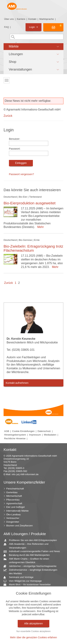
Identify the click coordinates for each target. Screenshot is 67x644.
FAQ (7, 27)
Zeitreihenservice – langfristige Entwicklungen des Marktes (32, 572)
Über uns (9, 19)
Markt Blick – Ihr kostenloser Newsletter (28, 585)
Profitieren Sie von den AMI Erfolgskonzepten (32, 540)
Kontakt (32, 19)
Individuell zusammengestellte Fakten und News (33, 551)
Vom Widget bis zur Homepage (24, 581)
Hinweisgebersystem (15, 435)
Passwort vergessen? (21, 174)
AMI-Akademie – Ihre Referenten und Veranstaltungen (27, 546)
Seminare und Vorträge (20, 577)
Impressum (35, 435)
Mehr (40, 227)
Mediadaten (50, 435)
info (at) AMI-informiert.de (25, 474)
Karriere (21, 19)
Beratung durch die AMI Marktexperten (28, 555)
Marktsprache (47, 19)
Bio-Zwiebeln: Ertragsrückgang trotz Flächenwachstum (33, 248)
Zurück (8, 116)
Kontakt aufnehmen (17, 383)
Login (33, 27)
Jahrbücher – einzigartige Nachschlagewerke (31, 566)
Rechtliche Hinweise (15, 438)
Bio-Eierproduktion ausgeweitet (30, 203)
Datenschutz (44, 431)
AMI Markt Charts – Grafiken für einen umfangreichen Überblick (28, 560)
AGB (7, 431)
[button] (33, 47)
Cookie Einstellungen (23, 431)
